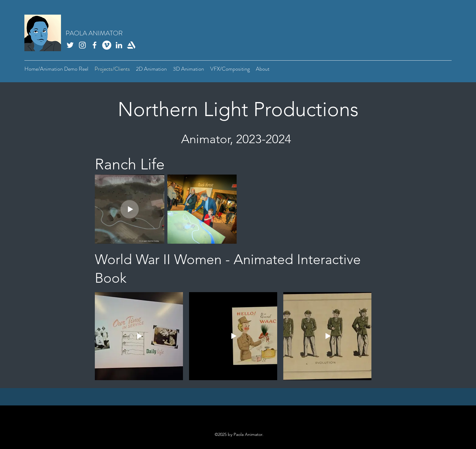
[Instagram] (82, 45)
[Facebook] (95, 45)
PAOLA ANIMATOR (94, 33)
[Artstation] (131, 45)
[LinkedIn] (119, 45)
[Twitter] (70, 45)
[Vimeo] (107, 45)
